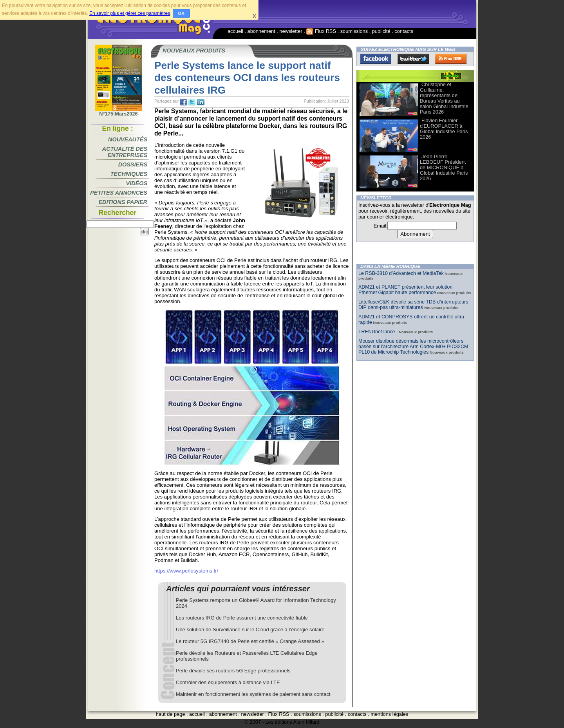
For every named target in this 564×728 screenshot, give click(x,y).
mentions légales (389, 714)
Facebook (376, 59)
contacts (404, 31)
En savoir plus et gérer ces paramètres (130, 13)
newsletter (291, 31)
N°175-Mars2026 (119, 112)
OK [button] (182, 13)
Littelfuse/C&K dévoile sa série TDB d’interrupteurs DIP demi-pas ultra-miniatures (413, 305)
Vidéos (137, 183)
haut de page (171, 714)
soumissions (354, 31)
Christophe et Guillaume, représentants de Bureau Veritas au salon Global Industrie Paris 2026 (444, 98)
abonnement (261, 31)
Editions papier (123, 202)
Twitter (413, 59)
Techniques (129, 174)
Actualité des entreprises (125, 152)
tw (192, 102)
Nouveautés (128, 139)
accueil (235, 31)
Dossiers (133, 164)
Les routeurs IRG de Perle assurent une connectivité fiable (242, 618)
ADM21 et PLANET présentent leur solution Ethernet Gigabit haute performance (405, 290)
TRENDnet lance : (378, 332)
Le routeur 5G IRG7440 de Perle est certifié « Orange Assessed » (250, 641)
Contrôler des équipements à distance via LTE (228, 682)
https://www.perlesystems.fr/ (186, 571)
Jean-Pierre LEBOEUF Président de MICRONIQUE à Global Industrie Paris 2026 (444, 167)
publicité (381, 31)
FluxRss (451, 59)
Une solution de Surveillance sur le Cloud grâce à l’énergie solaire (250, 630)
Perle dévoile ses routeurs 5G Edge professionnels (233, 671)
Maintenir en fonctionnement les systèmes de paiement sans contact (253, 694)
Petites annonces (119, 193)
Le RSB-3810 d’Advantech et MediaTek (401, 273)
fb (183, 102)
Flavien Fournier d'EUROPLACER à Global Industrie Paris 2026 (444, 129)
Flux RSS (321, 31)
